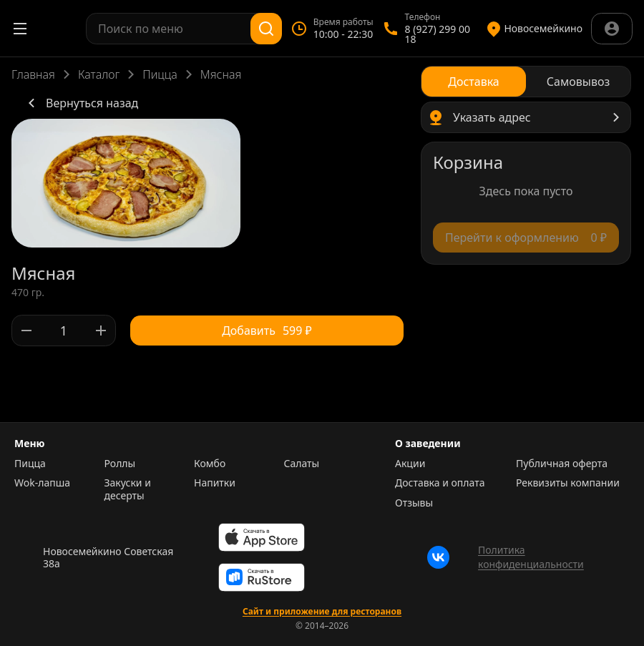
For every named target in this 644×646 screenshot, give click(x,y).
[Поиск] (266, 29)
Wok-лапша (42, 483)
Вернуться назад (80, 103)
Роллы (120, 464)
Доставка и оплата (440, 483)
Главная (33, 74)
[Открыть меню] (20, 29)
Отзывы (414, 503)
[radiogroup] (526, 82)
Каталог (99, 74)
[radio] (474, 82)
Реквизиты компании (568, 483)
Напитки (215, 483)
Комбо (210, 464)
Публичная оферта (562, 464)
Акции (410, 464)
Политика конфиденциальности (531, 557)
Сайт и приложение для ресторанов (322, 612)
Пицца (160, 74)
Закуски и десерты (128, 489)
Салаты (302, 464)
